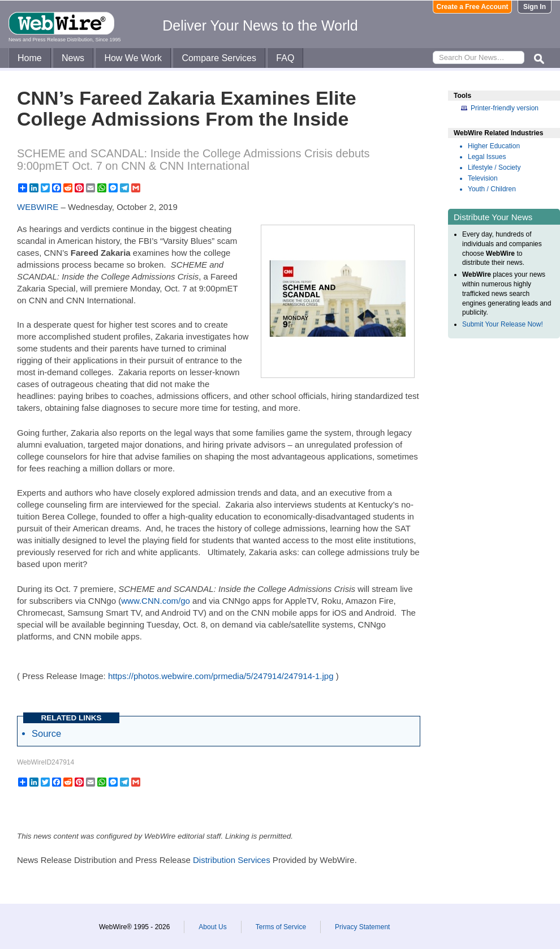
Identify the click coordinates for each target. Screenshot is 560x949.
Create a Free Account (473, 7)
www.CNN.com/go (156, 601)
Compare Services (219, 58)
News (73, 58)
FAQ (285, 58)
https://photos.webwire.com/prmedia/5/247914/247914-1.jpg (221, 676)
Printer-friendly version (505, 108)
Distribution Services (232, 860)
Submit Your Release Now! (503, 324)
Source (46, 733)
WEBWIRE (38, 207)
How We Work (133, 58)
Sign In (535, 7)
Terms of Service (281, 927)
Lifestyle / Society (494, 168)
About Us (212, 927)
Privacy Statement (362, 927)
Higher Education (494, 146)
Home (30, 58)
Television (483, 178)
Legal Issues (487, 157)
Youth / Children (492, 189)
